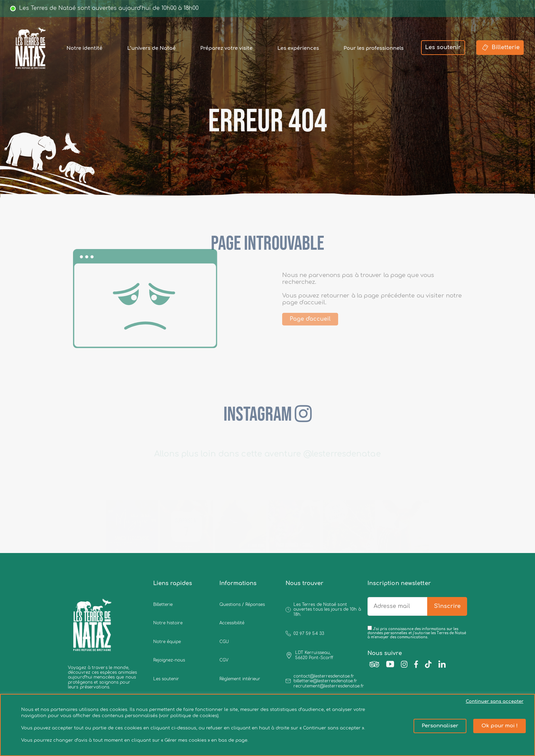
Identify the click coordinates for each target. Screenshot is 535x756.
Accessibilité (232, 623)
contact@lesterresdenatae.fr (324, 676)
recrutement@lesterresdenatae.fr (329, 686)
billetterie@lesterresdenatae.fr (325, 681)
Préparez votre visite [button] (226, 48)
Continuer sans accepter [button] (495, 701)
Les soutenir (443, 47)
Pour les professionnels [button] (374, 48)
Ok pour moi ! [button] (500, 726)
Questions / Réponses (242, 605)
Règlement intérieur (240, 679)
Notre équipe (167, 642)
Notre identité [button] (84, 48)
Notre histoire (168, 623)
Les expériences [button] (298, 48)
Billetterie (500, 48)
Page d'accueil (321, 319)
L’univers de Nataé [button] (151, 48)
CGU (224, 642)
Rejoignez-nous (169, 660)
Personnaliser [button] (440, 726)
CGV (224, 660)
